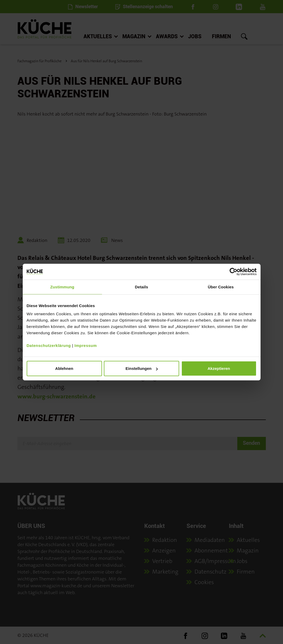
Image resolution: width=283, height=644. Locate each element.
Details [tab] (142, 287)
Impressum (86, 345)
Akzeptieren (219, 368)
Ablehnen (64, 368)
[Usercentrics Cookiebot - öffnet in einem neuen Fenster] (233, 271)
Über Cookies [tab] (221, 287)
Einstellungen (142, 368)
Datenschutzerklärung (49, 345)
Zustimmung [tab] (62, 287)
